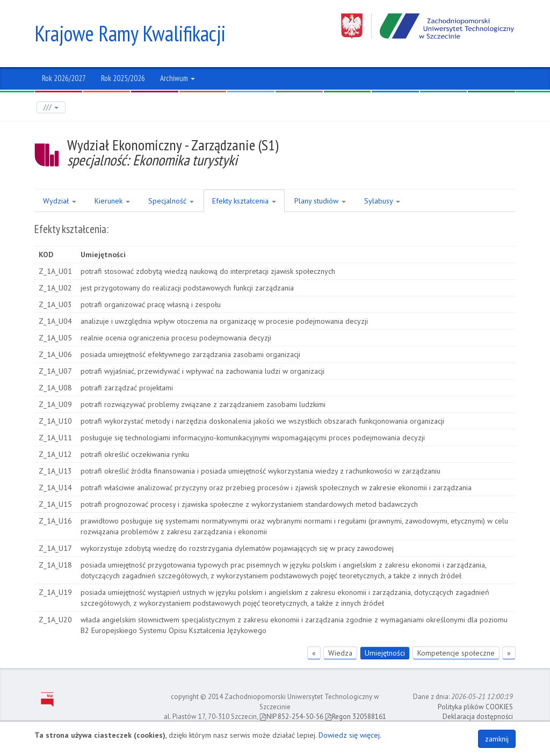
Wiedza (340, 653)
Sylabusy (382, 201)
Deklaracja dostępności (478, 717)
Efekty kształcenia (244, 201)
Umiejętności (385, 653)
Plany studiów (320, 201)
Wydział (60, 201)
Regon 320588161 (356, 717)
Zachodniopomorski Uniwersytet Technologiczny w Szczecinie (428, 26)
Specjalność (171, 201)
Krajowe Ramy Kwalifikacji (130, 33)
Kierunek (112, 201)
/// (51, 107)
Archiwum (178, 78)
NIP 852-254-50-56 (291, 717)
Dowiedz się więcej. (350, 735)
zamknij (497, 739)
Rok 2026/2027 (64, 78)
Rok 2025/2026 (123, 78)
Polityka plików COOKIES (475, 707)
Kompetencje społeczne (456, 653)
